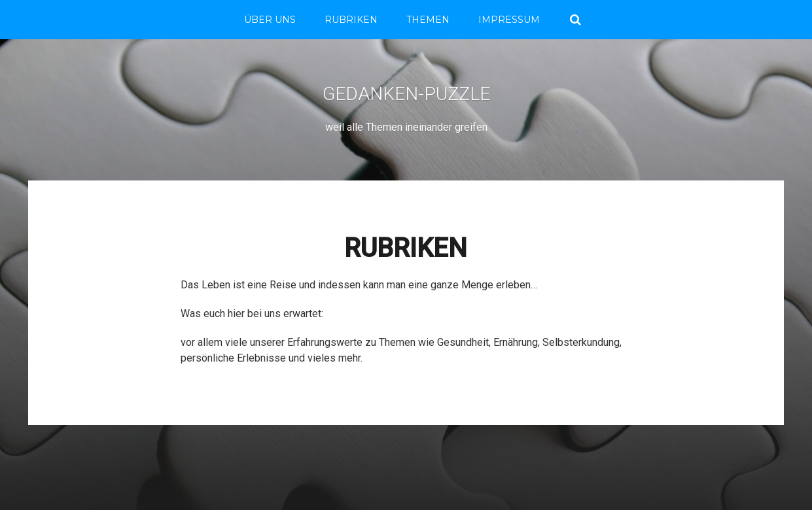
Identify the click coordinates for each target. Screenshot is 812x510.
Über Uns (270, 20)
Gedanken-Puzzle (406, 94)
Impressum (509, 20)
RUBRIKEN (351, 20)
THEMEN (428, 20)
